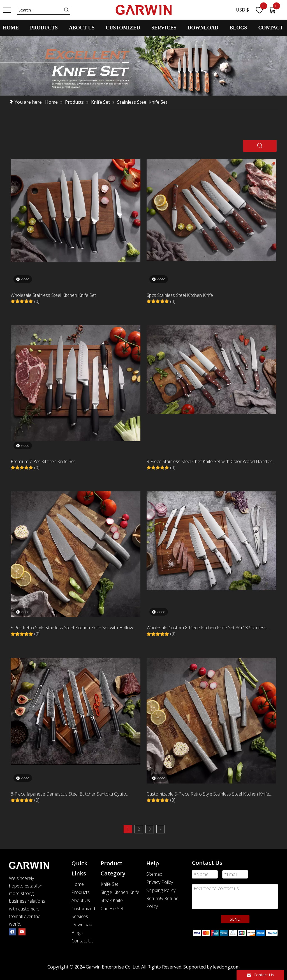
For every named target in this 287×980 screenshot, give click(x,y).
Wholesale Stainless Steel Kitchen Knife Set (53, 295)
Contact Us (83, 941)
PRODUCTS (44, 28)
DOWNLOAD (203, 28)
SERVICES (164, 28)
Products (81, 892)
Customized (83, 909)
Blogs (77, 933)
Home (78, 884)
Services (80, 916)
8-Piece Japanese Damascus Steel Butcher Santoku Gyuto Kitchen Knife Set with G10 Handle (68, 794)
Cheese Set (112, 909)
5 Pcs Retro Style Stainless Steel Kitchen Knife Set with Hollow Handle (72, 628)
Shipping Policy (161, 890)
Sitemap (154, 874)
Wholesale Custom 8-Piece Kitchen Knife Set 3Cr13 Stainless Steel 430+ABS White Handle (207, 628)
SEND (235, 919)
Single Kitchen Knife (120, 892)
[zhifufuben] (235, 932)
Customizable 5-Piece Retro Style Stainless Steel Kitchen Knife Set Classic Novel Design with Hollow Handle (208, 794)
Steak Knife (112, 900)
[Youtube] (22, 932)
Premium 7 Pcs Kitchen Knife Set (43, 461)
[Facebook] (12, 932)
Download (82, 924)
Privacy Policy (160, 882)
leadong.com (226, 967)
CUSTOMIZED (123, 28)
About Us (81, 900)
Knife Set (109, 884)
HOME (11, 28)
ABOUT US (82, 28)
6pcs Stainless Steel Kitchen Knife (180, 295)
